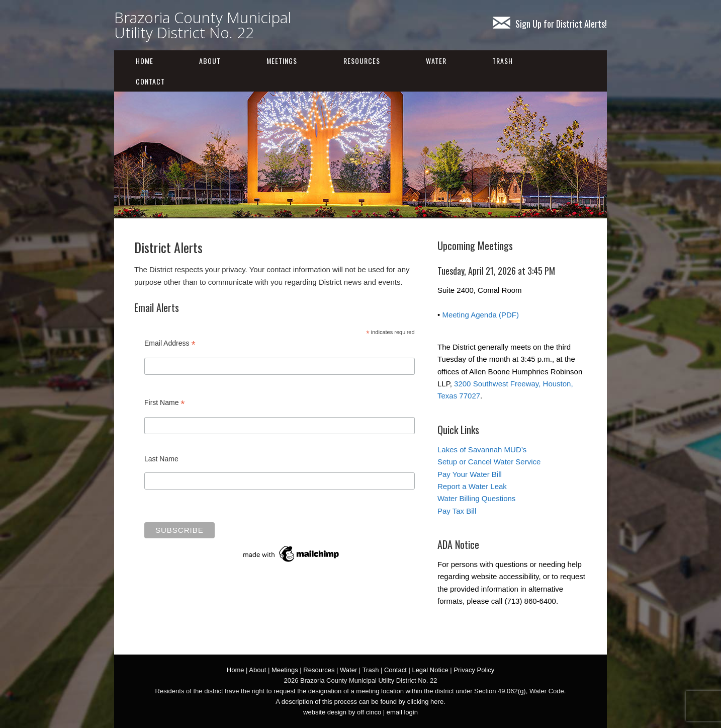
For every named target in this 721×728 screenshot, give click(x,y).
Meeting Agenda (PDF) (480, 315)
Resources (362, 61)
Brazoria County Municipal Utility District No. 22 (203, 25)
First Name (165, 403)
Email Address (170, 343)
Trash (503, 61)
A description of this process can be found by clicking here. (360, 702)
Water (436, 61)
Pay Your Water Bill (470, 474)
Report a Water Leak (472, 486)
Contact (150, 81)
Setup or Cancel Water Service (489, 462)
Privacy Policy (474, 670)
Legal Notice (430, 670)
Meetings (282, 61)
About (210, 61)
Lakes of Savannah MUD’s (482, 450)
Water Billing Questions (476, 498)
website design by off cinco (342, 712)
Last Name (161, 459)
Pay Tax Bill (457, 511)
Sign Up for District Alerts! (550, 24)
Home (145, 61)
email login (402, 712)
